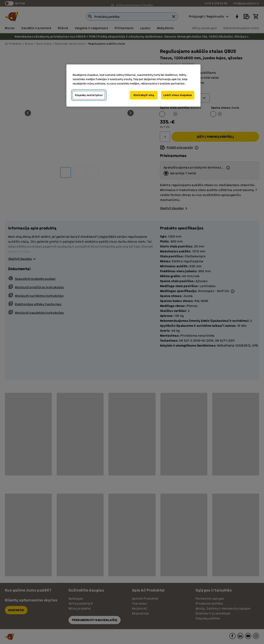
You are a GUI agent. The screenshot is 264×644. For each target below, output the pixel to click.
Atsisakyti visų (144, 95)
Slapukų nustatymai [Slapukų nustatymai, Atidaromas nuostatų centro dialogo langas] (89, 95)
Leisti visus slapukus (178, 95)
